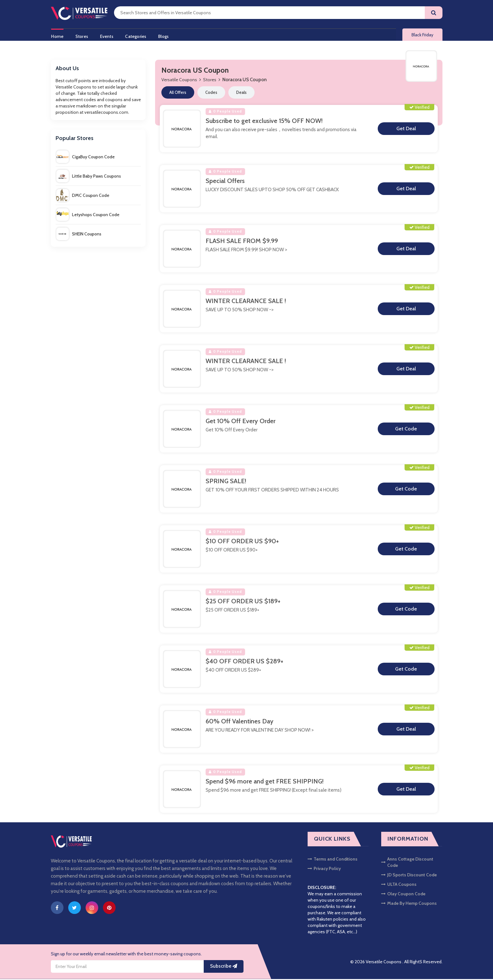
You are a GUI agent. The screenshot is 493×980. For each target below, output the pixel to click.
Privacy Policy (324, 869)
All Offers (178, 94)
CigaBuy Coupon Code (85, 158)
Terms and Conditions (333, 860)
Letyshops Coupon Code (88, 216)
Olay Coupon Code (403, 895)
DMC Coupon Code (83, 196)
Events (108, 36)
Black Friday (422, 35)
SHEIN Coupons (79, 235)
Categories (138, 36)
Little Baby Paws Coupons (89, 177)
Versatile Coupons (179, 81)
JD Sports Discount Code (409, 876)
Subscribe (224, 967)
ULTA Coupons (399, 885)
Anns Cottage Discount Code (407, 863)
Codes (211, 94)
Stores (82, 36)
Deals (241, 94)
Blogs (166, 36)
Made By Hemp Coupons (409, 904)
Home (57, 36)
